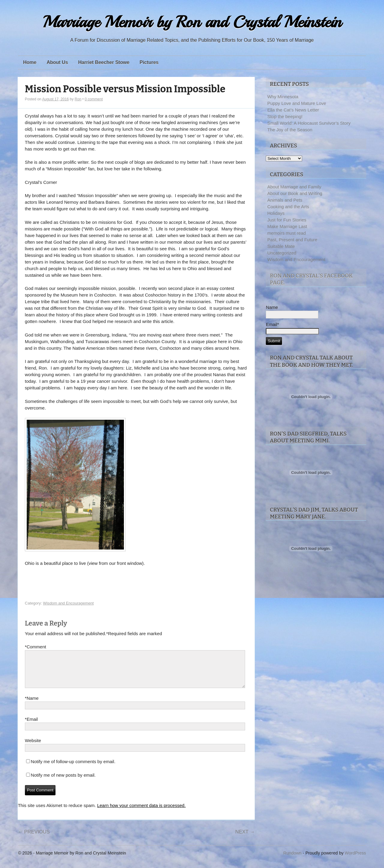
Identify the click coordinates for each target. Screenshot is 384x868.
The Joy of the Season (290, 130)
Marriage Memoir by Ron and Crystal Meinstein (192, 22)
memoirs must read (286, 233)
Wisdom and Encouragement (68, 603)
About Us (57, 62)
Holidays (276, 213)
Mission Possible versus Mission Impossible (125, 89)
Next (245, 839)
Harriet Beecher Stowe (104, 62)
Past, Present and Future (292, 240)
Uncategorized (282, 253)
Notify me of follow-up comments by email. (73, 769)
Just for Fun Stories (287, 220)
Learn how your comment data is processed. (141, 813)
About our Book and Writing (295, 193)
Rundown (292, 860)
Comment (36, 647)
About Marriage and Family (294, 187)
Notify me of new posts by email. (63, 782)
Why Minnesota (283, 97)
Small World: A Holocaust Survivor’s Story (309, 123)
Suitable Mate (281, 246)
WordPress (355, 860)
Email (31, 726)
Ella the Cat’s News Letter (293, 110)
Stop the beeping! (285, 116)
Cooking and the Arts (288, 207)
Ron (78, 99)
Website (33, 748)
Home (30, 62)
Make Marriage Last (287, 226)
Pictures (149, 62)
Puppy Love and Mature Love (297, 103)
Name (32, 705)
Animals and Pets (285, 200)
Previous (34, 839)
